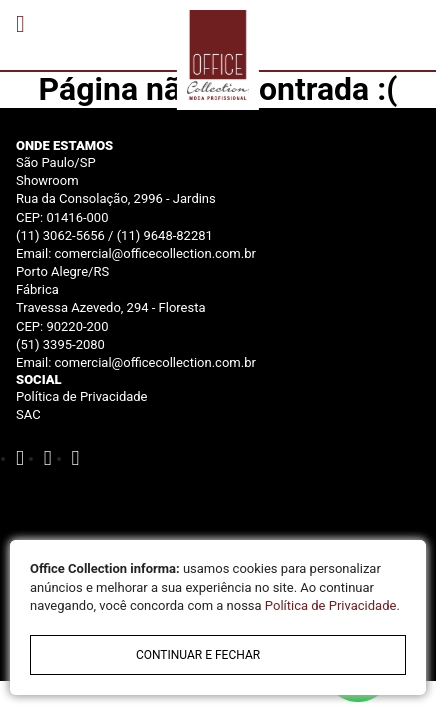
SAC (28, 414)
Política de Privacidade (82, 396)
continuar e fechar (198, 655)
